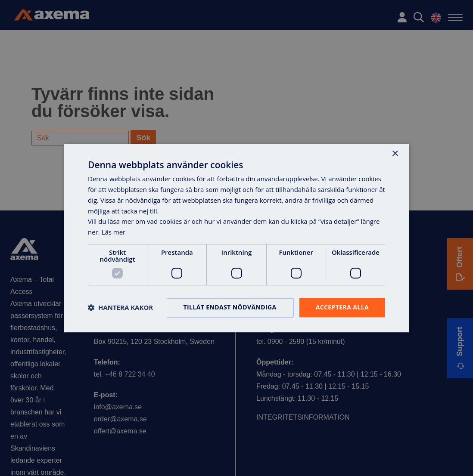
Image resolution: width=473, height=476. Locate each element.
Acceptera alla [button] (342, 307)
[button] (120, 307)
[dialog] (236, 238)
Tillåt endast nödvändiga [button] (230, 307)
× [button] (395, 154)
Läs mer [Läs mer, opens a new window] (114, 232)
